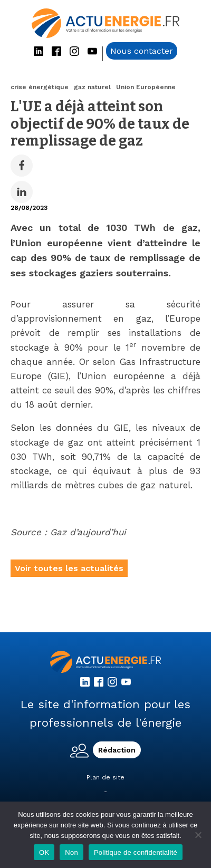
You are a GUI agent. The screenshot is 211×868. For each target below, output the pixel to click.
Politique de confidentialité (136, 852)
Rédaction (117, 750)
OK (44, 852)
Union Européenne (146, 87)
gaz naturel (92, 87)
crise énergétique (40, 87)
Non (71, 852)
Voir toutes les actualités (69, 568)
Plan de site (105, 777)
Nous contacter (142, 51)
